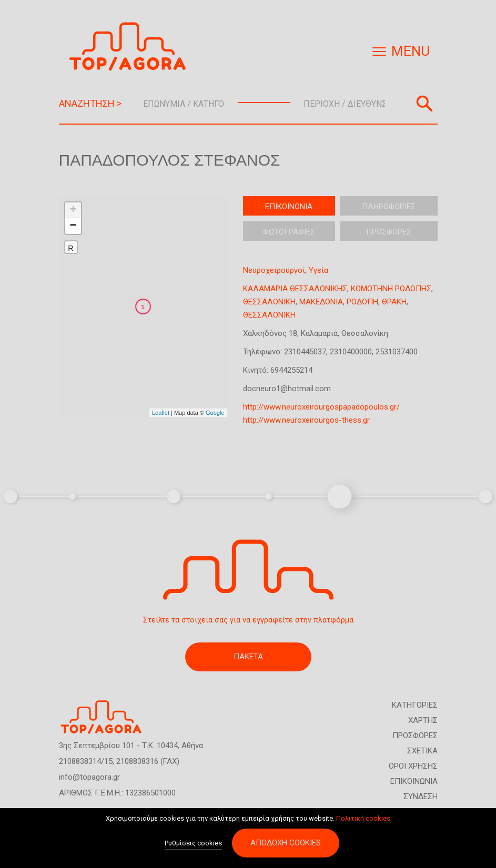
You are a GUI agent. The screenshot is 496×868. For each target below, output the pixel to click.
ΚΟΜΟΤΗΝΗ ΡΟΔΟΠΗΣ (391, 289)
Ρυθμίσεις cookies (193, 843)
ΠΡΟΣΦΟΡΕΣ (415, 736)
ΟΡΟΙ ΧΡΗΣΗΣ (413, 766)
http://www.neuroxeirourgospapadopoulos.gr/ (321, 407)
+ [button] (73, 210)
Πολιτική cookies (363, 818)
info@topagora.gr (89, 777)
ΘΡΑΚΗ (394, 302)
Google (215, 413)
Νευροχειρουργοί (274, 270)
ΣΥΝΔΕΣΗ (421, 796)
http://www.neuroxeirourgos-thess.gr (306, 420)
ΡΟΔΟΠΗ (362, 302)
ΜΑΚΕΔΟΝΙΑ (321, 302)
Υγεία (318, 270)
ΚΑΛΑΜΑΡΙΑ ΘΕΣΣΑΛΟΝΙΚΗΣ (295, 289)
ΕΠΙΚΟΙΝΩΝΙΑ (414, 781)
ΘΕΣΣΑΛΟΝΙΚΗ (269, 302)
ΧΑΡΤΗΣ (423, 720)
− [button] (73, 226)
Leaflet (161, 413)
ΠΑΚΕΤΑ (248, 657)
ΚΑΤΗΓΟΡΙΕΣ (415, 705)
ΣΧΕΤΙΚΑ (422, 751)
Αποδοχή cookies (286, 843)
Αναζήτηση (424, 104)
